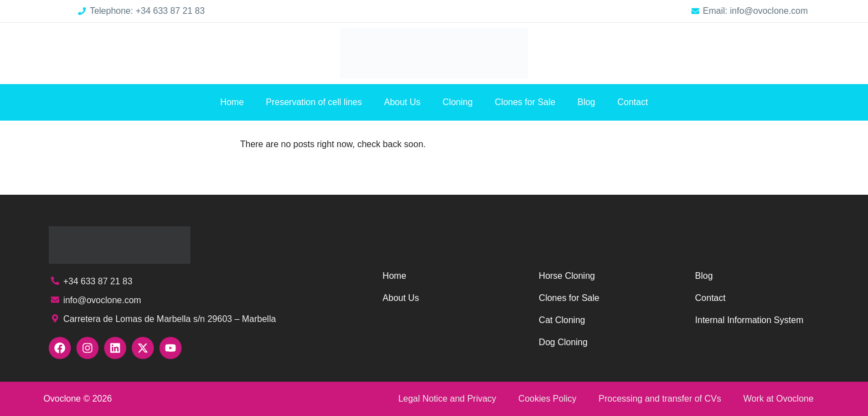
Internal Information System (750, 320)
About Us (402, 102)
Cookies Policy (547, 399)
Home (232, 102)
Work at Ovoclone (779, 399)
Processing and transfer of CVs (660, 399)
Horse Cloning (567, 276)
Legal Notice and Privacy (447, 399)
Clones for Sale (525, 102)
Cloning (458, 102)
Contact (632, 102)
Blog (586, 102)
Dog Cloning (563, 342)
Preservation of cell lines (314, 102)
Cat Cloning (562, 320)
